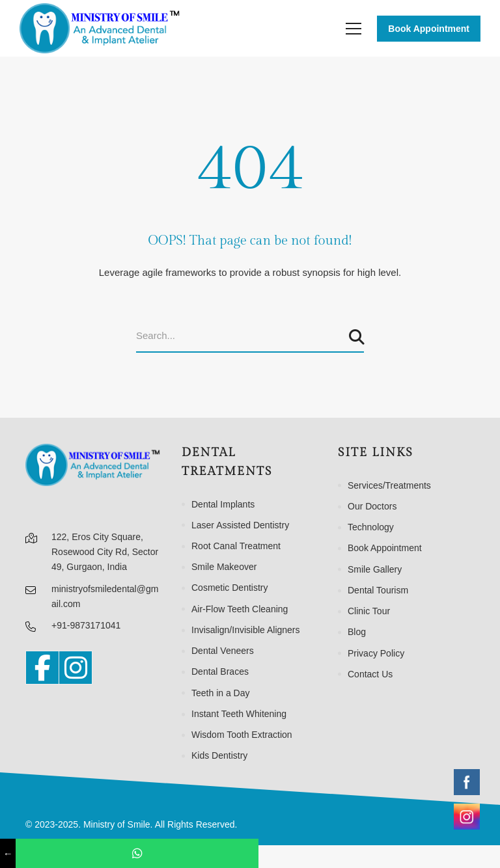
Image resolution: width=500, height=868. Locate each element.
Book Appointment (429, 29)
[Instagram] (76, 668)
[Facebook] (42, 668)
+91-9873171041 (86, 625)
